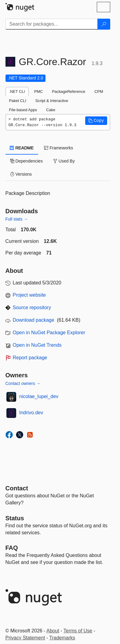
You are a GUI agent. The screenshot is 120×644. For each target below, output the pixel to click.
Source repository (32, 307)
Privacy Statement (25, 638)
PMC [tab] (38, 91)
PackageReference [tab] (69, 91)
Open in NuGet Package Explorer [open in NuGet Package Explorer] (49, 333)
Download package (34, 320)
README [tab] (22, 148)
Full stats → (17, 219)
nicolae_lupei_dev (39, 396)
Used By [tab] (64, 161)
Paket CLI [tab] (18, 101)
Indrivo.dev (31, 413)
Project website (29, 295)
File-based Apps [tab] (23, 110)
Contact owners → (23, 383)
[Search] (104, 24)
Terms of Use (78, 631)
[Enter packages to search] (52, 24)
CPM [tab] (99, 91)
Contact (17, 488)
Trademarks (62, 638)
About (53, 631)
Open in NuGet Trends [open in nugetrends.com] (37, 345)
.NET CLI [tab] (17, 91)
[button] (96, 121)
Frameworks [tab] (58, 148)
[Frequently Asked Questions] (12, 548)
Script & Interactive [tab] (52, 101)
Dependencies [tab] (26, 161)
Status (15, 518)
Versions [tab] (21, 174)
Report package (30, 358)
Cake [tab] (51, 110)
